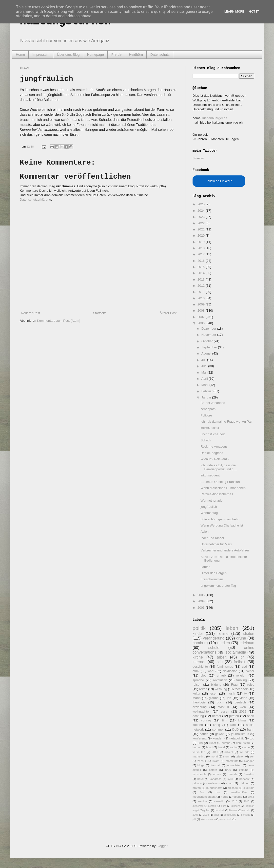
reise (251, 685)
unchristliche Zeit (213, 434)
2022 (202, 223)
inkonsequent (210, 475)
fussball (215, 765)
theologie (199, 702)
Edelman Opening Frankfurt (220, 482)
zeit (252, 756)
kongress (216, 779)
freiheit (240, 662)
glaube (214, 698)
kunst (212, 743)
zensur (202, 761)
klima (242, 720)
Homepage (95, 55)
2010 (202, 298)
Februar (207, 391)
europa (226, 743)
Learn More (234, 11)
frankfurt (249, 774)
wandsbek (226, 819)
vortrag (206, 720)
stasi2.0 (223, 707)
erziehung (200, 707)
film (225, 720)
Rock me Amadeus (214, 446)
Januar (207, 397)
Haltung (244, 783)
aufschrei (198, 806)
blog (204, 675)
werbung (221, 689)
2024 (202, 211)
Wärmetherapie (211, 500)
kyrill (230, 779)
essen (225, 711)
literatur (233, 810)
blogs (201, 765)
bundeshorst (214, 788)
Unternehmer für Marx (216, 544)
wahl (211, 671)
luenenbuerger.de (215, 118)
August (207, 353)
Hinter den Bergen (214, 573)
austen (212, 806)
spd (245, 667)
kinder (198, 633)
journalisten (234, 765)
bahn (251, 729)
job (229, 698)
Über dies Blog (68, 55)
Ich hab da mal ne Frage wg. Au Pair (226, 422)
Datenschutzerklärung (35, 199)
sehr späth (208, 409)
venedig (219, 801)
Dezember (209, 329)
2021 (202, 229)
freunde (244, 752)
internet (199, 662)
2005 (202, 595)
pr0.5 (251, 797)
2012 (202, 286)
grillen (207, 810)
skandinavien (208, 819)
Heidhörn (136, 55)
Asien (205, 532)
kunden (218, 738)
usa (200, 743)
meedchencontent (204, 797)
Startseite (100, 313)
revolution (220, 680)
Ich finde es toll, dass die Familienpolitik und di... (219, 467)
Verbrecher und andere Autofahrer (225, 550)
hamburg (200, 643)
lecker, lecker (210, 428)
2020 (202, 236)
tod (252, 738)
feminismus (225, 667)
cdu (220, 662)
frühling (242, 680)
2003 (202, 608)
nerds (225, 797)
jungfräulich (209, 507)
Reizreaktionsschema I (217, 494)
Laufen (205, 567)
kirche (198, 657)
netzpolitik (236, 738)
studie (246, 747)
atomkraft (232, 761)
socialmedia (236, 652)
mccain (246, 810)
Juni (205, 366)
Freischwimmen (212, 579)
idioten (249, 633)
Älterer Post (168, 313)
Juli (204, 360)
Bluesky (198, 158)
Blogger (162, 846)
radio (234, 747)
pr (242, 657)
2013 (202, 279)
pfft (194, 819)
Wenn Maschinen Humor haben (223, 488)
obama (238, 797)
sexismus (214, 783)
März (205, 385)
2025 (202, 204)
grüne (241, 638)
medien (224, 643)
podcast (245, 779)
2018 (202, 248)
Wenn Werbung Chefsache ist (222, 525)
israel (221, 747)
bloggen (249, 761)
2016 (202, 261)
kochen (198, 725)
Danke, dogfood (212, 453)
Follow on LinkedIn (219, 181)
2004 (202, 601)
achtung (198, 716)
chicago (233, 788)
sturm (227, 756)
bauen (204, 734)
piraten (234, 716)
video (243, 698)
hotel (200, 779)
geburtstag (243, 743)
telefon (240, 756)
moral (214, 756)
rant (233, 725)
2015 (202, 267)
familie (223, 633)
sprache (198, 680)
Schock (206, 440)
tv (246, 693)
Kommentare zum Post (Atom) (59, 321)
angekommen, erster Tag (218, 586)
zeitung (244, 770)
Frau (234, 685)
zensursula (200, 774)
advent (229, 752)
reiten (203, 689)
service (203, 801)
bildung (216, 685)
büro (224, 806)
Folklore (206, 415)
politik (199, 628)
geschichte (200, 667)
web (243, 707)
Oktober (208, 341)
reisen (197, 685)
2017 (202, 254)
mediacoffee (239, 792)
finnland (246, 815)
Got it (254, 11)
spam (230, 783)
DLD (235, 729)
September (210, 347)
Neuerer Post (30, 313)
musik (231, 693)
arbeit (222, 657)
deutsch (240, 702)
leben (232, 628)
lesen (213, 693)
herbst (216, 716)
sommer (218, 729)
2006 (202, 323)
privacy (197, 783)
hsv (218, 792)
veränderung (214, 638)
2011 (202, 292)
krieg (216, 725)
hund (209, 747)
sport (251, 716)
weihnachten (202, 711)
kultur (196, 693)
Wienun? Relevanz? (215, 459)
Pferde (116, 55)
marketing (199, 756)
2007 (202, 317)
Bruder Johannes (213, 403)
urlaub (221, 675)
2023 (202, 217)
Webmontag (209, 513)
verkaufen (199, 752)
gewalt (220, 734)
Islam (216, 761)
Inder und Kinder (212, 538)
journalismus (240, 734)
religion (241, 675)
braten (197, 788)
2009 (202, 304)
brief (216, 815)
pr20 (228, 770)
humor (197, 747)
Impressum (41, 55)
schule (214, 648)
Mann (197, 698)
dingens (236, 806)
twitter (250, 671)
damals (233, 774)
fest (202, 792)
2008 (202, 311)
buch (220, 702)
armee (217, 774)
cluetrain (249, 788)
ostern (213, 770)
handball (220, 810)
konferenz (200, 738)
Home (20, 55)
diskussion (230, 671)
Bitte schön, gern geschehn (220, 519)
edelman (247, 643)
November (209, 335)
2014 (202, 273)
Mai (205, 372)
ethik (196, 671)
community (230, 815)
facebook (241, 689)
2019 (202, 242)
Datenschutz (160, 55)
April (205, 379)
